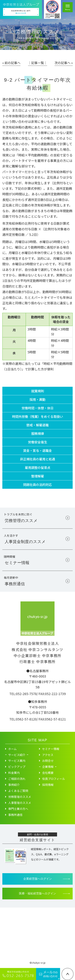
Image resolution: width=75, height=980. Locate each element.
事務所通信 (15, 815)
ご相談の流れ (17, 779)
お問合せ (48, 761)
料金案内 (14, 773)
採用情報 (48, 785)
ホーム (12, 749)
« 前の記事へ (11, 63)
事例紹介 (14, 785)
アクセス (48, 755)
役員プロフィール (54, 779)
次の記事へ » (64, 63)
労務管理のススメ (20, 797)
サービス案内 (17, 761)
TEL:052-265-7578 (23, 694)
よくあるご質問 (18, 791)
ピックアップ (17, 767)
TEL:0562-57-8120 (23, 719)
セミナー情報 (51, 749)
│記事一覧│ (38, 63)
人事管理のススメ (20, 803)
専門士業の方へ (18, 809)
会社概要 (48, 773)
